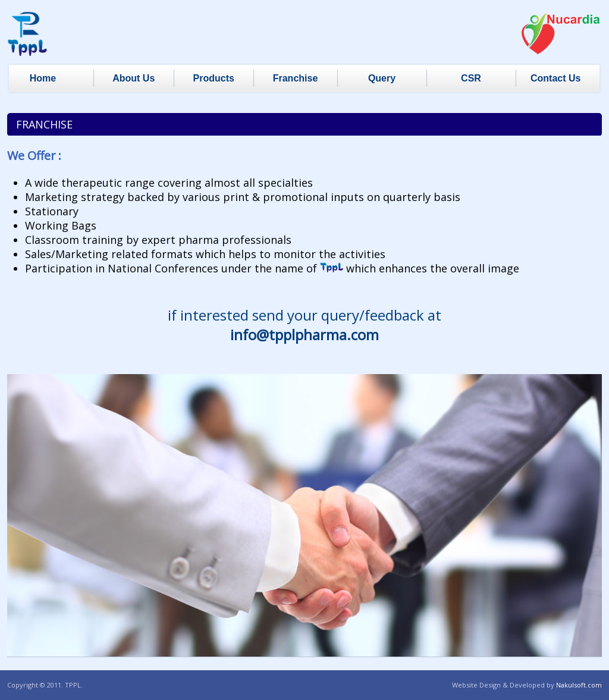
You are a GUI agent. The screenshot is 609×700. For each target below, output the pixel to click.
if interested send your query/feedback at (304, 325)
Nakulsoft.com (579, 685)
